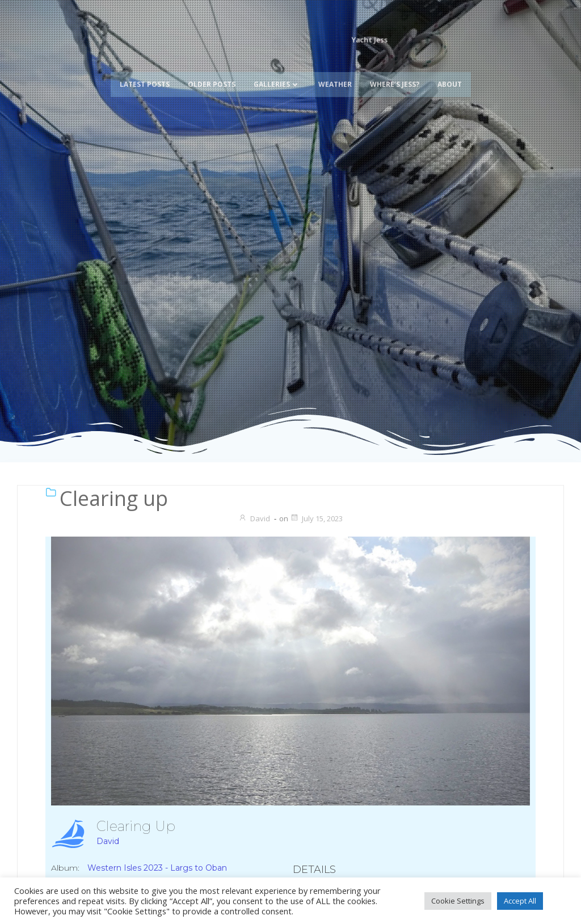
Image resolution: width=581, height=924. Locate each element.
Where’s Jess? (395, 69)
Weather (335, 69)
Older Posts (212, 69)
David (254, 518)
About (450, 69)
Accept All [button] (520, 901)
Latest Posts (145, 69)
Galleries (277, 69)
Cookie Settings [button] (458, 901)
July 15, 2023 (316, 518)
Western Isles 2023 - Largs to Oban (157, 868)
